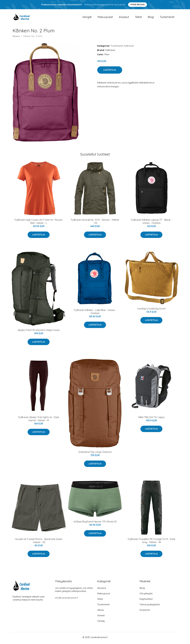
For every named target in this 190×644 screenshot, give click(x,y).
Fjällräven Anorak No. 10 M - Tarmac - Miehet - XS (95, 223)
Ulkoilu (101, 612)
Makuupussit (105, 18)
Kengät (87, 18)
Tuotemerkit (167, 18)
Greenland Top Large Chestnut (95, 454)
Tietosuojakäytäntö (150, 606)
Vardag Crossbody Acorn (151, 310)
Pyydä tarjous (138, 5)
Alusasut (124, 18)
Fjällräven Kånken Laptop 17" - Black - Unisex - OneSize (151, 223)
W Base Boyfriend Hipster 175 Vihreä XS (95, 523)
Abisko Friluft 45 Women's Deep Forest (39, 332)
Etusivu (16, 38)
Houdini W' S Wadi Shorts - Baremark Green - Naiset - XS (39, 542)
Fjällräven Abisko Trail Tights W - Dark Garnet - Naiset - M (39, 420)
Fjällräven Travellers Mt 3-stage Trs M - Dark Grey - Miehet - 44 (151, 542)
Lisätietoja (110, 72)
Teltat (138, 18)
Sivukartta (145, 612)
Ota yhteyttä (146, 595)
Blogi (151, 18)
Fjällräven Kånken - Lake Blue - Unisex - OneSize (95, 313)
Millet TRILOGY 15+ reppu (151, 419)
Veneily (101, 623)
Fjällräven (129, 47)
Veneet (101, 617)
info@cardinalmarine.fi (66, 599)
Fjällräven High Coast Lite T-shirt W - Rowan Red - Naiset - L (39, 223)
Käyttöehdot (146, 601)
